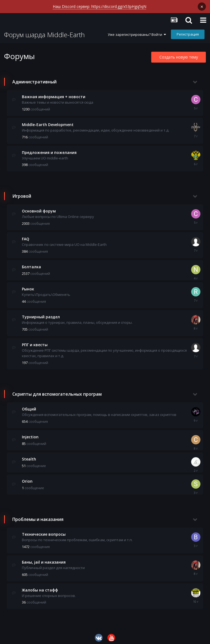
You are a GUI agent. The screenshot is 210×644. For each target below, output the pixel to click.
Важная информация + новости (54, 93)
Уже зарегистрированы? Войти (137, 31)
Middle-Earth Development (48, 121)
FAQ (26, 235)
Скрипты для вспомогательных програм (57, 390)
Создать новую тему (179, 53)
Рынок (28, 285)
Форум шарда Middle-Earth (44, 31)
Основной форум (39, 207)
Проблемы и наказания (38, 515)
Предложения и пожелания (49, 149)
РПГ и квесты (35, 341)
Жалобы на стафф (40, 586)
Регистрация (188, 30)
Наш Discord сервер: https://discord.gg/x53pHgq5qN (100, 6)
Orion (27, 477)
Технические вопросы (44, 530)
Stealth (29, 455)
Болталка (31, 263)
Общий (29, 405)
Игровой (22, 192)
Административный (34, 78)
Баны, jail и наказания (44, 558)
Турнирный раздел (41, 313)
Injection (30, 433)
